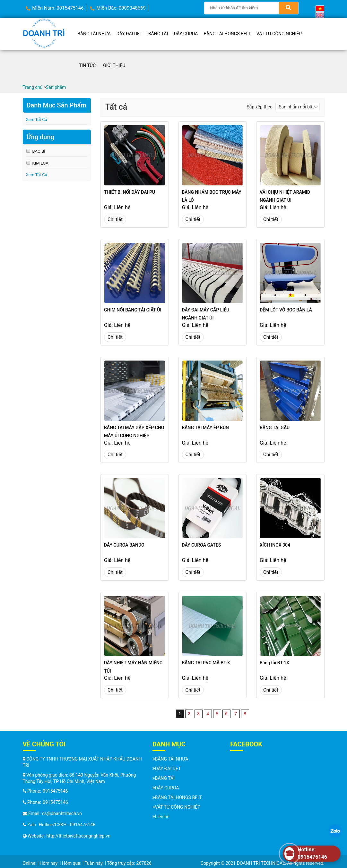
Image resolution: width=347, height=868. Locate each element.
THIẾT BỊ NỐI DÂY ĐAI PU (130, 192)
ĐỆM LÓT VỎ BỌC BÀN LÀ (286, 310)
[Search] (289, 8)
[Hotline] (312, 854)
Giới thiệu (114, 65)
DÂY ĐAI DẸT (130, 34)
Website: (34, 836)
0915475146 (55, 791)
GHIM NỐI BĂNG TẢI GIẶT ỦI (133, 310)
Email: (32, 813)
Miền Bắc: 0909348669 (118, 8)
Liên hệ (162, 817)
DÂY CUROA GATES (202, 545)
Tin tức (87, 65)
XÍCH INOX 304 (275, 545)
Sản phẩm (56, 87)
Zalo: (30, 825)
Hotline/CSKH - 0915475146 (67, 825)
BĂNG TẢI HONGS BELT (227, 34)
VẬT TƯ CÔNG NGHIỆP (279, 34)
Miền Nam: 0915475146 (55, 8)
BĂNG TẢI (158, 34)
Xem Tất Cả (37, 119)
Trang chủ (33, 87)
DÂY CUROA (186, 34)
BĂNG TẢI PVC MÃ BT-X (206, 663)
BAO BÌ (39, 151)
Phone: (32, 791)
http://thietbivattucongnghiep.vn (78, 836)
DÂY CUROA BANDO (124, 545)
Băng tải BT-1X (274, 663)
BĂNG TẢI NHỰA (94, 34)
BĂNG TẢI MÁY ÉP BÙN (206, 428)
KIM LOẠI (41, 163)
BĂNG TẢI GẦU (275, 428)
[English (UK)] (320, 15)
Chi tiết (115, 219)
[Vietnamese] (320, 8)
